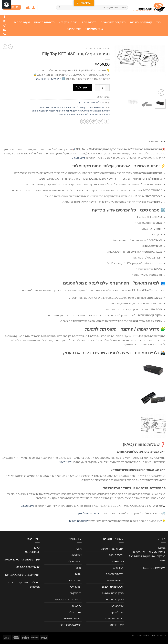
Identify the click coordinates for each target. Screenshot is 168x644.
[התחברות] (33, 7)
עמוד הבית (104, 48)
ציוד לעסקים (94, 29)
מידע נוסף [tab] (153, 141)
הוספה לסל (83, 87)
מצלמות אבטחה (115, 580)
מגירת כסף (99, 107)
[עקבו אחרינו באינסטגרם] (5, 21)
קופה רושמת (57, 107)
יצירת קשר (74, 29)
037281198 (79, 157)
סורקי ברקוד (68, 22)
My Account (75, 561)
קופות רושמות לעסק (92, 114)
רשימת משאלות (73, 618)
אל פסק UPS (116, 555)
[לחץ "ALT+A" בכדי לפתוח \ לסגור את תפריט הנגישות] (7, 4)
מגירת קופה (69, 107)
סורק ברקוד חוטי (115, 599)
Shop (79, 568)
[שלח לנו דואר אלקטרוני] (5, 30)
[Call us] (5, 34)
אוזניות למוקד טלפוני (112, 549)
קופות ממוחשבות (141, 22)
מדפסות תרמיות (44, 22)
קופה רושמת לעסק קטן (72, 111)
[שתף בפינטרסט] (89, 121)
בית (159, 22)
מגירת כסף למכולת (84, 107)
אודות (78, 574)
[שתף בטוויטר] (101, 121)
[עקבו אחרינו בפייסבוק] (5, 17)
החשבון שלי (75, 580)
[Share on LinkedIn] (83, 121)
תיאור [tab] (163, 141)
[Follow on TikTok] (5, 25)
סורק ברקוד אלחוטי (113, 593)
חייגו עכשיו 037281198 (49, 79)
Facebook (34, 587)
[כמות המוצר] (103, 88)
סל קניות (77, 606)
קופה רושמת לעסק (93, 111)
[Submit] (59, 7)
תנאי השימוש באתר (71, 625)
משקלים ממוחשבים (113, 22)
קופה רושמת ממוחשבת (50, 111)
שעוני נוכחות (22, 22)
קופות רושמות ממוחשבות (70, 114)
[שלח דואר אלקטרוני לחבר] (95, 121)
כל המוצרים (90, 48)
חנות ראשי (76, 587)
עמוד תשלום (75, 612)
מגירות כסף (89, 22)
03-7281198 (32, 552)
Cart (79, 549)
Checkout (76, 555)
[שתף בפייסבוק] (107, 121)
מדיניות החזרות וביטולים (68, 599)
